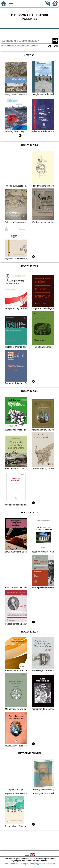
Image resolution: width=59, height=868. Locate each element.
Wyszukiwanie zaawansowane (15, 46)
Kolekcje (34, 46)
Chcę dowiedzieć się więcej (16, 863)
